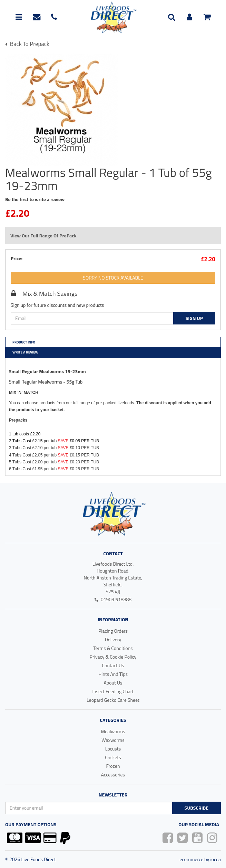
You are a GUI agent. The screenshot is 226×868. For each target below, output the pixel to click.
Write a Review (25, 352)
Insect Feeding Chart (113, 691)
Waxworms (113, 740)
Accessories (113, 775)
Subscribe (196, 808)
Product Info (24, 342)
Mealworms (113, 731)
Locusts (113, 749)
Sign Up (194, 318)
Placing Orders (113, 631)
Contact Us (113, 665)
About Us (113, 683)
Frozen (113, 766)
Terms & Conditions (113, 648)
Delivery (113, 639)
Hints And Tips (113, 674)
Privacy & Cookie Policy (113, 657)
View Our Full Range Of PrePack (43, 235)
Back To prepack (27, 44)
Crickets (113, 757)
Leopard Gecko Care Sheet (113, 700)
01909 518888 (113, 599)
